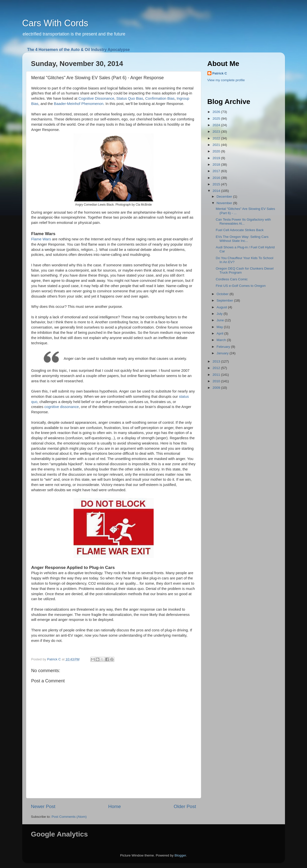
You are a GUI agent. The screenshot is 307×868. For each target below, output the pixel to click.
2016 (217, 178)
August (222, 307)
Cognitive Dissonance (96, 98)
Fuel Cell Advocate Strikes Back (240, 230)
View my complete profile (226, 80)
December (225, 197)
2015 (217, 184)
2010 (217, 381)
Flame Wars (41, 239)
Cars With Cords (55, 23)
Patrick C (220, 73)
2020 (217, 151)
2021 (217, 145)
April (221, 333)
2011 (217, 375)
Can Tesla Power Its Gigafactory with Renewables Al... (243, 221)
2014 (217, 191)
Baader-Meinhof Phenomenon (79, 104)
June (221, 320)
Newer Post (43, 806)
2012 (217, 368)
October (223, 294)
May (220, 327)
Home (115, 806)
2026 (217, 112)
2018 (217, 165)
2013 (217, 361)
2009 (217, 388)
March (222, 340)
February (224, 347)
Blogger (180, 855)
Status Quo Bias (130, 98)
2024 (217, 125)
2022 (217, 138)
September (225, 300)
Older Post (185, 806)
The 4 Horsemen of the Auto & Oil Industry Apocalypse (79, 50)
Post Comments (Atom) (69, 817)
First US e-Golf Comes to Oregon (241, 286)
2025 (217, 119)
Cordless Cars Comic (232, 279)
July (220, 314)
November (225, 203)
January (223, 353)
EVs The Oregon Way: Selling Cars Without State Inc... (242, 239)
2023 (217, 132)
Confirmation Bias (160, 98)
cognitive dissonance (62, 407)
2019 (217, 158)
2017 (217, 171)
